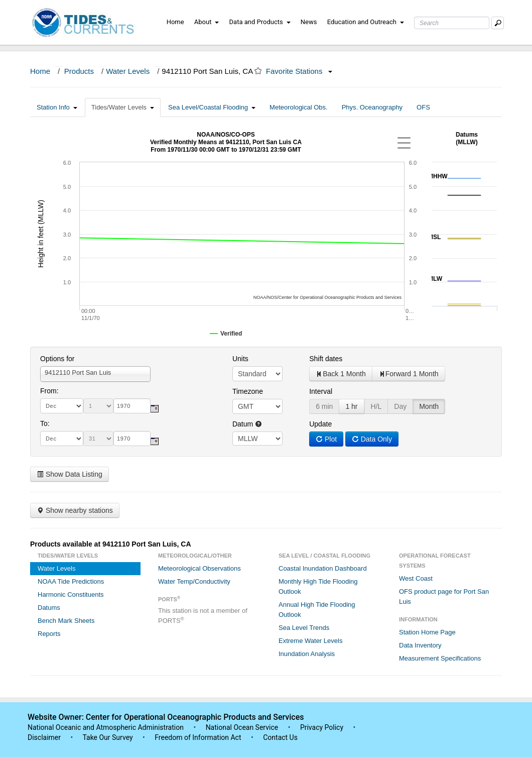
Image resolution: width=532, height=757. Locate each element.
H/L (376, 406)
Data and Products (260, 22)
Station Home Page (427, 632)
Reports (49, 634)
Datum (247, 424)
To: (45, 423)
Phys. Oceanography (372, 107)
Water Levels (128, 71)
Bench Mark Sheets (66, 621)
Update (320, 424)
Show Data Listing (70, 474)
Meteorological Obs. (299, 107)
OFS (423, 107)
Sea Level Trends (304, 628)
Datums (49, 608)
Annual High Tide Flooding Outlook (317, 610)
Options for (57, 359)
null (257, 439)
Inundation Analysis (307, 654)
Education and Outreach (366, 22)
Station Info (57, 107)
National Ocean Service (242, 727)
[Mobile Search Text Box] (498, 23)
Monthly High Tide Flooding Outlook (318, 586)
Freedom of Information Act (198, 737)
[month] (62, 406)
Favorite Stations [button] (299, 71)
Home (175, 22)
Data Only (372, 439)
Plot (326, 439)
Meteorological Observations (199, 568)
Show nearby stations (75, 510)
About (207, 22)
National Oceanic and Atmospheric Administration (106, 727)
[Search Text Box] (452, 23)
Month (429, 406)
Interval (321, 391)
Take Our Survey (108, 737)
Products (79, 71)
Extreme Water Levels (310, 641)
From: (49, 391)
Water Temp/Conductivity (194, 581)
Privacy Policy (322, 727)
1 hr (351, 406)
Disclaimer (44, 737)
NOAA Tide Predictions (71, 581)
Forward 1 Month (409, 374)
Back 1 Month (341, 374)
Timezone (248, 391)
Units (240, 359)
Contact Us (280, 737)
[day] (98, 406)
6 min (324, 406)
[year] (132, 406)
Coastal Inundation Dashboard (323, 568)
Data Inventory (420, 645)
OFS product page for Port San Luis (444, 597)
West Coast (416, 578)
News (309, 22)
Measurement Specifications (440, 658)
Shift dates (326, 359)
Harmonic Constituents (71, 594)
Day (400, 406)
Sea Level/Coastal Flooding (212, 107)
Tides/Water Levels (123, 107)
